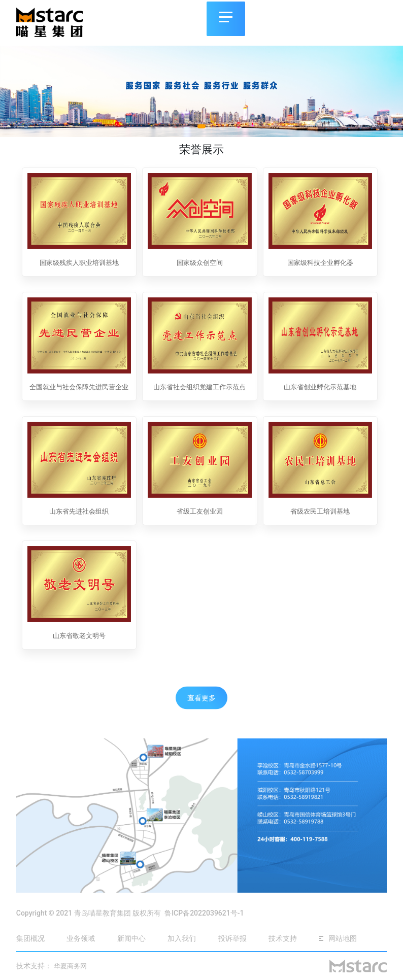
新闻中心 (131, 938)
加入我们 (182, 938)
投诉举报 (233, 938)
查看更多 (201, 697)
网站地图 (338, 938)
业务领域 (81, 938)
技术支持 (283, 938)
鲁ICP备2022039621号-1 (204, 913)
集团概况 (30, 938)
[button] (201, 126)
